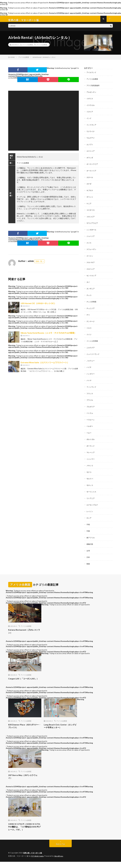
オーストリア (92, 172)
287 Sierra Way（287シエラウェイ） (24, 781)
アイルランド (92, 75)
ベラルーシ (91, 419)
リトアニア (91, 497)
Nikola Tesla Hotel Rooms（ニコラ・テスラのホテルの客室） (48, 335)
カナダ (89, 185)
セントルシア (92, 276)
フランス (90, 393)
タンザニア (91, 289)
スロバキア (91, 263)
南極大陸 (90, 542)
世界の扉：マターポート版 (33, 859)
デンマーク (91, 321)
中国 (88, 529)
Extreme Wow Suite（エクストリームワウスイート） (45, 365)
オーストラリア (93, 166)
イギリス (90, 101)
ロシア (89, 516)
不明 (88, 522)
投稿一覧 (39, 264)
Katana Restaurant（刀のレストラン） (24, 629)
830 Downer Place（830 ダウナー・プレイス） (25, 729)
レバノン (90, 509)
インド (89, 120)
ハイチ (89, 367)
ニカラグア (91, 347)
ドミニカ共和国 (93, 341)
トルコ (89, 328)
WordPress (60, 862)
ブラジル (90, 399)
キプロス (90, 192)
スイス (89, 243)
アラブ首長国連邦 (93, 88)
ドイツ (89, 334)
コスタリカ (91, 211)
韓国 (88, 561)
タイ (88, 282)
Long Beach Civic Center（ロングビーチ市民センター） (60, 729)
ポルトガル (91, 438)
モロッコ (90, 484)
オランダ (90, 159)
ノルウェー (91, 360)
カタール (90, 179)
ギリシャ (90, 198)
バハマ (89, 380)
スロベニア (91, 269)
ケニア (89, 205)
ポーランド (91, 445)
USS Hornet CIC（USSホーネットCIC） (38, 306)
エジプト (90, 146)
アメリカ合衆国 (28, 47)
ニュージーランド (93, 354)
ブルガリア (91, 406)
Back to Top (61, 850)
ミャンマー (91, 458)
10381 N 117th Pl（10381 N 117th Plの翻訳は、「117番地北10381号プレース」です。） (24, 832)
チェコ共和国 (92, 302)
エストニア (91, 153)
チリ (88, 315)
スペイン (90, 256)
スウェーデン (92, 250)
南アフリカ (91, 535)
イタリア (90, 114)
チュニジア (91, 308)
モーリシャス (92, 490)
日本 (88, 555)
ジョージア (91, 237)
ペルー (89, 432)
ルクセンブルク (93, 503)
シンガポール (92, 231)
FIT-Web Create (38, 862)
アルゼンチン (92, 94)
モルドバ (90, 477)
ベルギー (90, 425)
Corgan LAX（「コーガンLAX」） (22, 679)
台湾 (88, 548)
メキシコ (90, 464)
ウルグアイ (91, 140)
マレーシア (91, 451)
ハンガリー (91, 373)
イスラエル (91, 107)
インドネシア (92, 127)
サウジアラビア (93, 224)
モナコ (89, 471)
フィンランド (92, 386)
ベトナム (90, 412)
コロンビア (91, 218)
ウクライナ (91, 133)
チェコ (89, 295)
